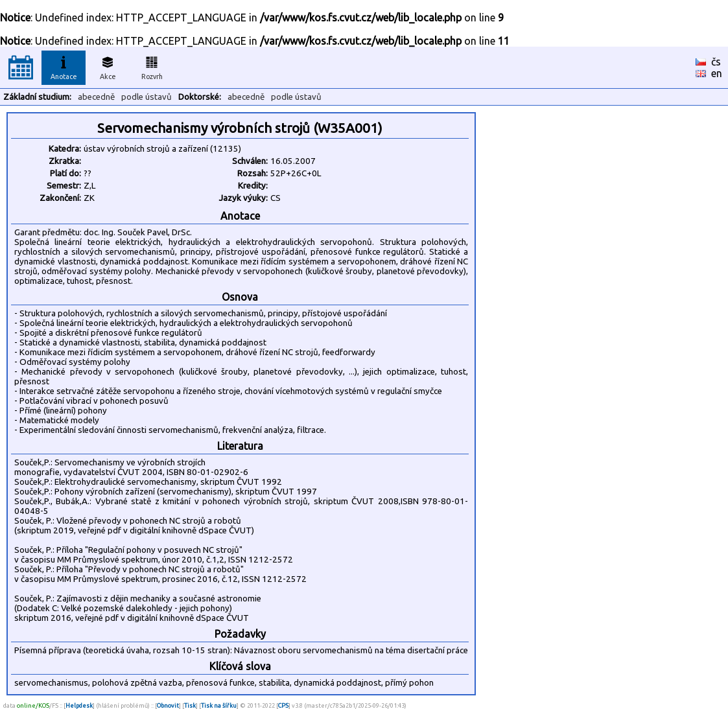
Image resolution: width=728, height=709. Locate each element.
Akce (108, 66)
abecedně (96, 97)
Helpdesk (79, 705)
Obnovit (168, 705)
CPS (283, 705)
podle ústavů (147, 97)
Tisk (190, 705)
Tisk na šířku (219, 705)
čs (716, 62)
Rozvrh (152, 66)
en (717, 73)
